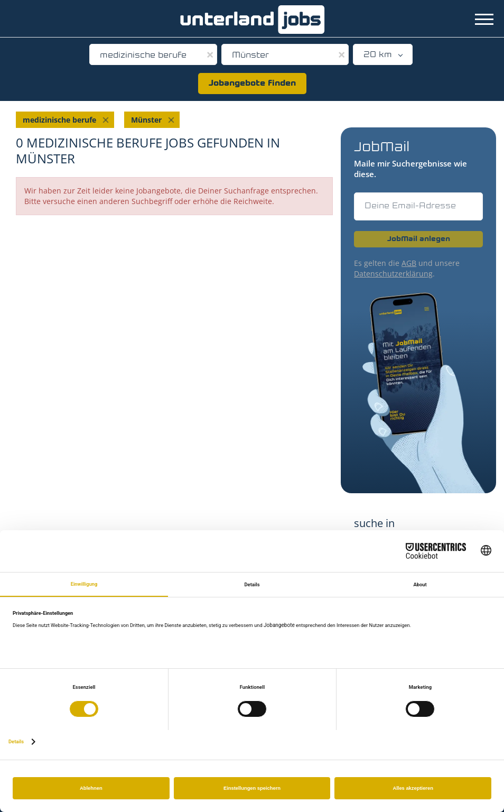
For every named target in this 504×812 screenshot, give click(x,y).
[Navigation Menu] (484, 19)
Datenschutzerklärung (393, 274)
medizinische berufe (59, 120)
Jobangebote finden (252, 84)
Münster (146, 120)
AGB (409, 263)
